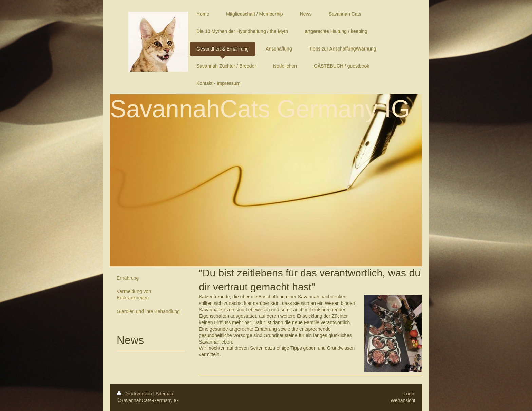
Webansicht (403, 400)
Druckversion (135, 394)
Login (410, 394)
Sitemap (164, 394)
